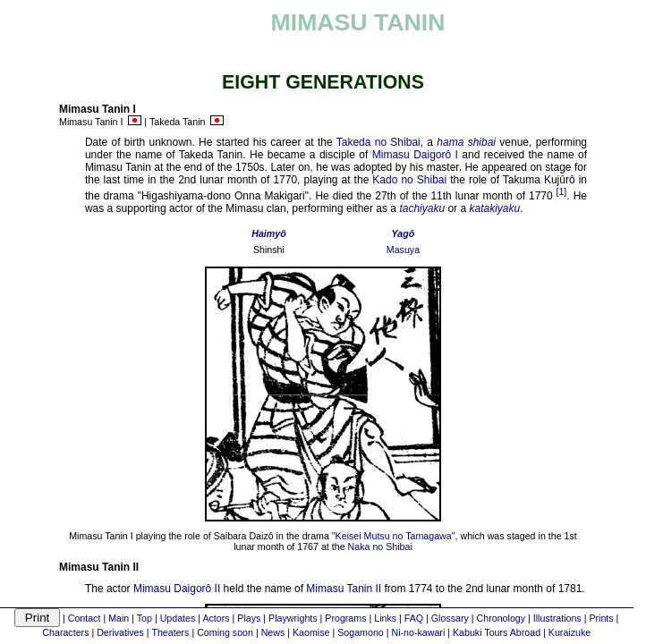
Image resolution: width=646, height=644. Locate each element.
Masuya (403, 250)
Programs (345, 618)
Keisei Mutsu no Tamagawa (394, 536)
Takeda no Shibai (378, 142)
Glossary (450, 618)
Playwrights (293, 618)
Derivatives (120, 632)
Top (144, 618)
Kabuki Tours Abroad (497, 632)
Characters (65, 632)
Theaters (170, 632)
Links (385, 618)
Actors (216, 618)
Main (119, 618)
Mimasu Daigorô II (177, 589)
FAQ (414, 618)
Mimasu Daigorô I (415, 155)
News (273, 632)
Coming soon (225, 632)
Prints (601, 618)
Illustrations (557, 618)
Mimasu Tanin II (344, 589)
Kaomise (311, 632)
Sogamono (361, 632)
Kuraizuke (569, 632)
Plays (249, 618)
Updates (178, 618)
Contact (85, 618)
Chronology (501, 618)
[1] (561, 191)
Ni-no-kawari (418, 632)
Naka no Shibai (380, 547)
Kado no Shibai (409, 180)
